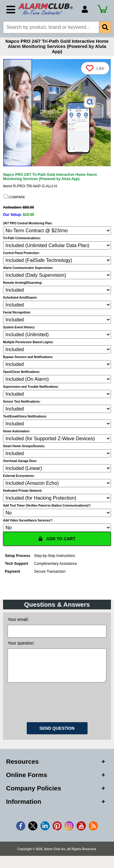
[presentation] (57, 707)
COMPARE (14, 197)
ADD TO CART (57, 539)
